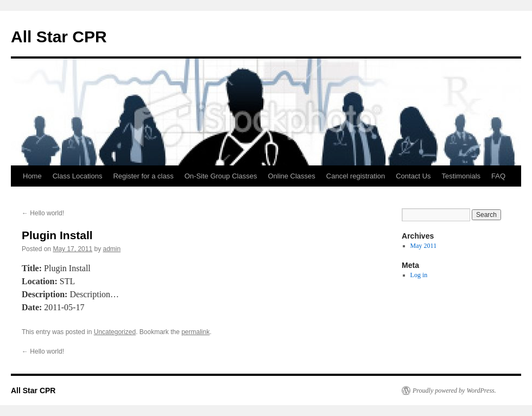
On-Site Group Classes (221, 176)
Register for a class (143, 176)
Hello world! (43, 213)
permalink (195, 332)
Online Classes (291, 176)
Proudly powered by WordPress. (454, 391)
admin (112, 249)
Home (32, 176)
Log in (419, 275)
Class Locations (78, 176)
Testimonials (461, 176)
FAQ (498, 176)
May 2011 (424, 246)
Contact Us (413, 176)
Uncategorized (115, 332)
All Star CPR (59, 37)
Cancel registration (356, 176)
